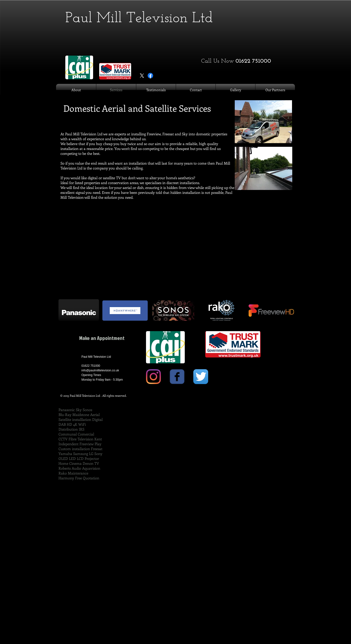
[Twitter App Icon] (201, 377)
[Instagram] (153, 377)
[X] (142, 76)
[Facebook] (150, 76)
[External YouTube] (175, 261)
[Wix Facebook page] (177, 377)
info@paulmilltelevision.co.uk (100, 370)
